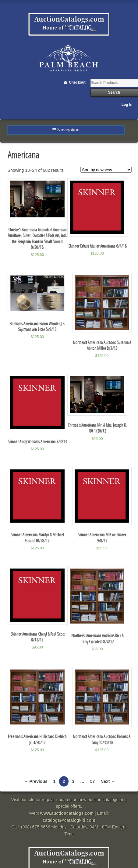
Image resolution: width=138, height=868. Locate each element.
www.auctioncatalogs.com (67, 813)
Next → (108, 781)
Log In (127, 105)
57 (93, 781)
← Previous (36, 781)
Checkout (77, 82)
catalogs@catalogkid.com (69, 820)
